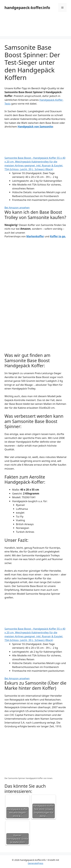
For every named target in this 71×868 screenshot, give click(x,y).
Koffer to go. (58, 236)
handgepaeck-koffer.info (27, 8)
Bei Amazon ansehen (17, 207)
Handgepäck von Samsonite (35, 127)
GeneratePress (35, 863)
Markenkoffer (35, 236)
